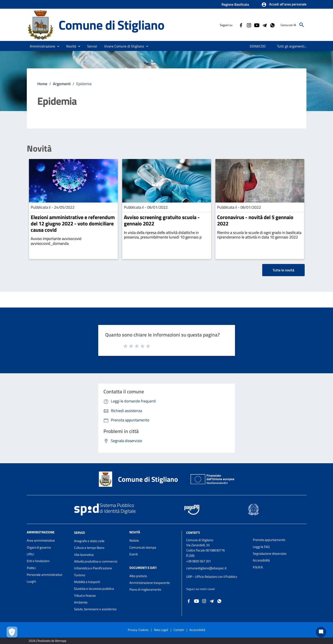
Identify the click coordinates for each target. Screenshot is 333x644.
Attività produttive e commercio (96, 561)
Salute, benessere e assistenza (95, 609)
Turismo (80, 575)
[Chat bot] (321, 632)
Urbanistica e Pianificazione (93, 568)
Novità (39, 149)
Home (42, 84)
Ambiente (81, 602)
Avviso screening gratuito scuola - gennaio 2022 (162, 220)
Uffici (30, 554)
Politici (31, 568)
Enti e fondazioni (38, 561)
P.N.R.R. (258, 567)
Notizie (134, 540)
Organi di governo (39, 547)
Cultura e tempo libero (89, 548)
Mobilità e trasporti (87, 582)
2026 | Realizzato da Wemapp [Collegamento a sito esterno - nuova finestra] (47, 641)
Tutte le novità (283, 270)
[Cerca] (302, 25)
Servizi (79, 533)
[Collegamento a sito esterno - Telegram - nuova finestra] (264, 25)
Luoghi (31, 581)
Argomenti (62, 84)
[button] (284, 5)
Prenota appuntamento (269, 540)
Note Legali (161, 630)
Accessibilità (261, 560)
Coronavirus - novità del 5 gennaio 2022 (255, 220)
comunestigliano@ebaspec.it (206, 568)
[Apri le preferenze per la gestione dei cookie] (12, 632)
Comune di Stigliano (111, 25)
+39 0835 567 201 (199, 561)
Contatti (193, 533)
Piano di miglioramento (145, 589)
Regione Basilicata (235, 4)
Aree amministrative (41, 540)
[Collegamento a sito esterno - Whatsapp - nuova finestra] (272, 25)
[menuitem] (258, 46)
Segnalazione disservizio (270, 554)
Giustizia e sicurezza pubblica (94, 589)
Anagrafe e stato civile (89, 541)
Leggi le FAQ (261, 547)
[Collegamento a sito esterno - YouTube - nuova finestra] (257, 25)
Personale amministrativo (45, 575)
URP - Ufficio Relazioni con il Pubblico (212, 577)
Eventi (134, 554)
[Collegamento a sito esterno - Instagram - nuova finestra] (249, 25)
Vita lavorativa (84, 555)
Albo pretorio (138, 576)
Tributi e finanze (85, 596)
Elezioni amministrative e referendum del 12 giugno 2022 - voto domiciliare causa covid (73, 223)
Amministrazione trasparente (150, 583)
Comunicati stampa (143, 547)
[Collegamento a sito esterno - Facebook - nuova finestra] (241, 25)
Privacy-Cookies (138, 630)
